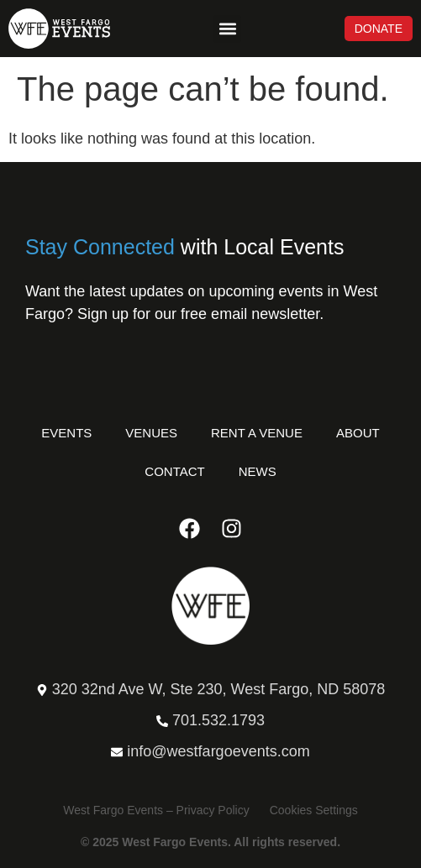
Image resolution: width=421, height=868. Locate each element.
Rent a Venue (257, 433)
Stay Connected (100, 247)
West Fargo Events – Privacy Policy (156, 810)
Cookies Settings (314, 810)
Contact (174, 471)
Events (66, 433)
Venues (151, 433)
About (358, 433)
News (258, 471)
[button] (227, 29)
